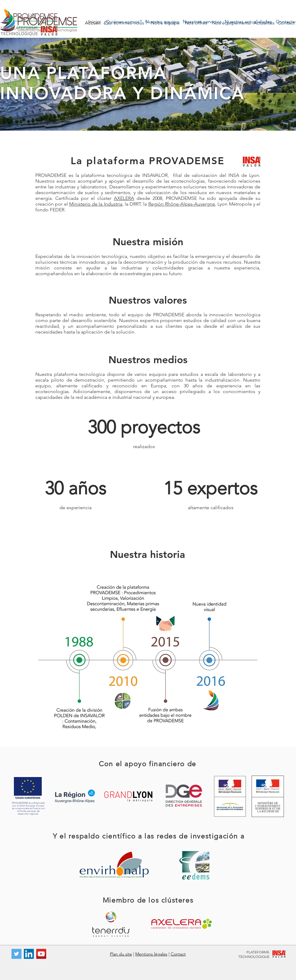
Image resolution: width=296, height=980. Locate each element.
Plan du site (121, 954)
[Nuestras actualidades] (248, 22)
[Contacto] (286, 22)
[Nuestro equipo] (162, 22)
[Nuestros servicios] (202, 22)
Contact (178, 954)
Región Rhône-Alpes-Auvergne (182, 204)
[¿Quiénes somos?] (123, 22)
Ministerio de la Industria (96, 204)
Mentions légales (151, 954)
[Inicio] (94, 22)
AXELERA (124, 198)
